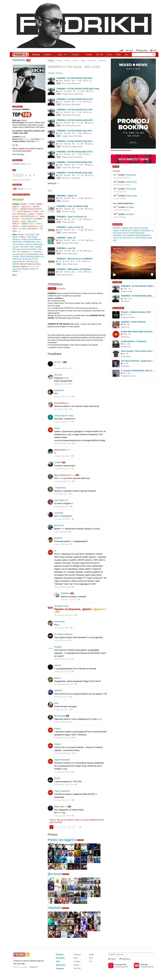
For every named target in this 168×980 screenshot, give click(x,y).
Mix (50, 191)
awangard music (61, 606)
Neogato (58, 647)
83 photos (66, 874)
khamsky (26, 269)
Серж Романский (62, 760)
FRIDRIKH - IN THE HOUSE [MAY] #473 (75, 152)
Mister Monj (32, 221)
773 (124, 373)
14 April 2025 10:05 (61, 368)
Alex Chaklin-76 (61, 500)
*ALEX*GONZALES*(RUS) (30, 256)
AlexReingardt (145, 230)
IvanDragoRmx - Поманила (134, 341)
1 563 (81, 198)
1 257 (81, 165)
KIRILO (16, 224)
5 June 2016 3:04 (61, 532)
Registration (143, 50)
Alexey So (27, 206)
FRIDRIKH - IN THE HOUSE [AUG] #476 (75, 120)
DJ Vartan (23, 229)
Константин (127, 238)
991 (80, 81)
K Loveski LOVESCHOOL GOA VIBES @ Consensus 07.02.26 (138, 371)
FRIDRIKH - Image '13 (67, 196)
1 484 (81, 144)
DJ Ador (23, 237)
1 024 (81, 123)
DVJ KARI (34, 229)
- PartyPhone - (61, 488)
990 (80, 154)
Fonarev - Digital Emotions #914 (136, 312)
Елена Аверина (35, 239)
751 (80, 102)
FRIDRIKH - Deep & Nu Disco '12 (72, 217)
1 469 (61, 272)
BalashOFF (59, 390)
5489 (18, 175)
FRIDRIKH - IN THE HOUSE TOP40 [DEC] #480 (78, 89)
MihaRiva (136, 230)
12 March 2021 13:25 (62, 469)
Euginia (57, 728)
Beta (127, 55)
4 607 (61, 91)
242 (124, 344)
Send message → (19, 154)
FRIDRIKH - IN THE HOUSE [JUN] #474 (74, 141)
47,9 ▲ (91, 209)
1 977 (61, 102)
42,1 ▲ (89, 112)
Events (76, 60)
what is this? (28, 189)
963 (80, 133)
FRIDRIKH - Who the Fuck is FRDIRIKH (75, 259)
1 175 (81, 175)
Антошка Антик (123, 233)
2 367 (61, 133)
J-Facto (21, 234)
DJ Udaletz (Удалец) (63, 634)
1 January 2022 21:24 (62, 422)
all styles (130, 207)
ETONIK (58, 462)
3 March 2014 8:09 (61, 722)
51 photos (80, 840)
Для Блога (55, 874)
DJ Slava (30, 261)
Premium (60, 954)
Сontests (77, 55)
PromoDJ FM (120, 965)
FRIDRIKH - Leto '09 (66, 248)
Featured (49, 55)
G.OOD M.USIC (126, 230)
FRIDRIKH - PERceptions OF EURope (74, 269)
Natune (57, 678)
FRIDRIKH (19, 60)
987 (80, 112)
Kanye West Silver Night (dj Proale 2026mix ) (138, 332)
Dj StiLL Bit (27, 259)
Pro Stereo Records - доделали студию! (138, 361)
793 (60, 261)
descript (137, 228)
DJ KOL (32, 214)
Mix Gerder (30, 234)
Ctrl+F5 (35, 259)
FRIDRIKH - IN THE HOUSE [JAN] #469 (74, 173)
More (15, 275)
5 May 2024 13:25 (61, 384)
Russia (23, 137)
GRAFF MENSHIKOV (143, 235)
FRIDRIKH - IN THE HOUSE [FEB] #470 (74, 162)
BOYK (40, 214)
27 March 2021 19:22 (62, 456)
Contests (77, 961)
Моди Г (17, 206)
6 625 (61, 240)
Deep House (131, 182)
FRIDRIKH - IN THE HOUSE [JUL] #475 (74, 131)
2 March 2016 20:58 (62, 544)
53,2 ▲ (91, 175)
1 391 (82, 91)
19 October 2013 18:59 (63, 738)
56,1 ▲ (91, 198)
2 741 (61, 123)
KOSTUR (58, 538)
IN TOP (116, 166)
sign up (60, 820)
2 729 (61, 112)
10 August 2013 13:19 (62, 816)
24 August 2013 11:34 (62, 800)
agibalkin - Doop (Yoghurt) (133, 322)
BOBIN (40, 204)
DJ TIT (58, 362)
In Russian (61, 289)
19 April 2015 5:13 (61, 640)
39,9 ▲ (91, 123)
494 (80, 251)
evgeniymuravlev (19, 261)
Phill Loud (16, 249)
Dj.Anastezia (60, 716)
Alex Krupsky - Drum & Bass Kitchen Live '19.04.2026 (138, 351)
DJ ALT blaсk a (25, 211)
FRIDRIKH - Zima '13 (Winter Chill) (72, 206)
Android (120, 967)
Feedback (92, 60)
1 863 (61, 251)
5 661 (125, 334)
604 (80, 219)
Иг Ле (120, 238)
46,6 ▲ (91, 230)
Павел (57, 428)
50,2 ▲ (92, 91)
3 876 (61, 209)
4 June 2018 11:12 (61, 494)
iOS (127, 967)
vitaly (115, 238)
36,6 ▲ (89, 102)
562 (80, 272)
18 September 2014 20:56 (64, 684)
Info (91, 961)
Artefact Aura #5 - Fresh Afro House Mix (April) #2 (133, 268)
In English (52, 289)
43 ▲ (89, 154)
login (39, 148)
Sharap (16, 221)
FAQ (154, 50)
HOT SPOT (118, 249)
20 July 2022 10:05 (61, 409)
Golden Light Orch (31, 226)
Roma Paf (22, 214)
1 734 (82, 240)
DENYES (58, 691)
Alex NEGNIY (28, 219)
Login (131, 50)
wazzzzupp (17, 269)
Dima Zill (58, 375)
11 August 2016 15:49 (62, 519)
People (89, 55)
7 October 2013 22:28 (62, 772)
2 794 (61, 144)
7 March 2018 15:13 (62, 507)
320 (59, 83)
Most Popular (118, 308)
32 (124, 354)
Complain (60, 968)
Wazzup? (18, 200)
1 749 (61, 154)
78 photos (66, 908)
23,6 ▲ (89, 251)
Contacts (102, 60)
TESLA (39, 224)
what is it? (34, 967)
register (22, 148)
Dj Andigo (144, 228)
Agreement (61, 965)
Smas (24, 221)
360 (124, 324)
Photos (67, 60)
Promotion (60, 958)
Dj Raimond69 (33, 254)
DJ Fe (32, 204)
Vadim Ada (61, 807)
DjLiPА (57, 778)
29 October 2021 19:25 (63, 443)
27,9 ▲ (89, 272)
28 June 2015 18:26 (61, 628)
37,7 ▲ (89, 81)
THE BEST (117, 282)
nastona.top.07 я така (64, 416)
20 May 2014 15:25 (61, 697)
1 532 (61, 219)
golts (56, 703)
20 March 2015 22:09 (62, 659)
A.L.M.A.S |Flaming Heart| (142, 238)
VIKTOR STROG (30, 216)
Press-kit (17, 160)
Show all (52, 183)
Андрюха (125, 228)
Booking (36, 55)
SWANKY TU (28, 224)
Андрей (116, 230)
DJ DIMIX (39, 219)
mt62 (131, 228)
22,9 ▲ (89, 219)
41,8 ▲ (89, 133)
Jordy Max (59, 513)
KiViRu (33, 269)
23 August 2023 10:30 (62, 397)
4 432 (61, 230)
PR (14, 170)
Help (58, 961)
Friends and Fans (21, 195)
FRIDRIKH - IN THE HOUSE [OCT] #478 (74, 110)
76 (124, 363)
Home (51, 60)
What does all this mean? (22, 180)
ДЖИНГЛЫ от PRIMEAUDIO (24, 242)
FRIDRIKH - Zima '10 (66, 238)
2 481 (61, 165)
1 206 (81, 209)
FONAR (24, 204)
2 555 (61, 175)
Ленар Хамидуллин (137, 233)
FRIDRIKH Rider (19, 164)
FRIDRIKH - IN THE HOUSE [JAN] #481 (74, 78)
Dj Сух (16, 216)
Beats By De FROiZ (29, 249)
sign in (79, 820)
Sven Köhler (60, 622)
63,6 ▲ (92, 240)
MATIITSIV (59, 526)
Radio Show (55, 73)
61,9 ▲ (91, 144)
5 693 (61, 198)
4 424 (125, 315)
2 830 (61, 81)
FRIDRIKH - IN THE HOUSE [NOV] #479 (75, 99)
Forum (110, 55)
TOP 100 (99, 55)
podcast (17, 185)
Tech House (131, 175)
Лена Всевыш (62, 403)
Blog (83, 60)
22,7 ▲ (88, 261)
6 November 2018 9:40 (63, 481)
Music (63, 55)
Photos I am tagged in (62, 840)
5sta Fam (38, 252)
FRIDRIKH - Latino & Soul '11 (70, 227)
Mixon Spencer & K (65, 475)
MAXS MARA (62, 450)
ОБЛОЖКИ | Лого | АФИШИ (31, 247)
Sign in (114, 959)
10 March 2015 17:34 (62, 672)
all (20, 231)
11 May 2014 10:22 (61, 709)
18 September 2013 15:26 (64, 785)
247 (79, 261)
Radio (118, 55)
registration (126, 959)
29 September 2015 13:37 (64, 615)
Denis (37, 211)
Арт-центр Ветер (19, 254)
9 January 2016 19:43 (69, 600)
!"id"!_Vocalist (25, 252)
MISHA (17, 226)
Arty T (115, 240)
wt (55, 551)
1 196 (81, 230)
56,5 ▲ (91, 165)
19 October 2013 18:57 (63, 753)
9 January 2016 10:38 (62, 587)
